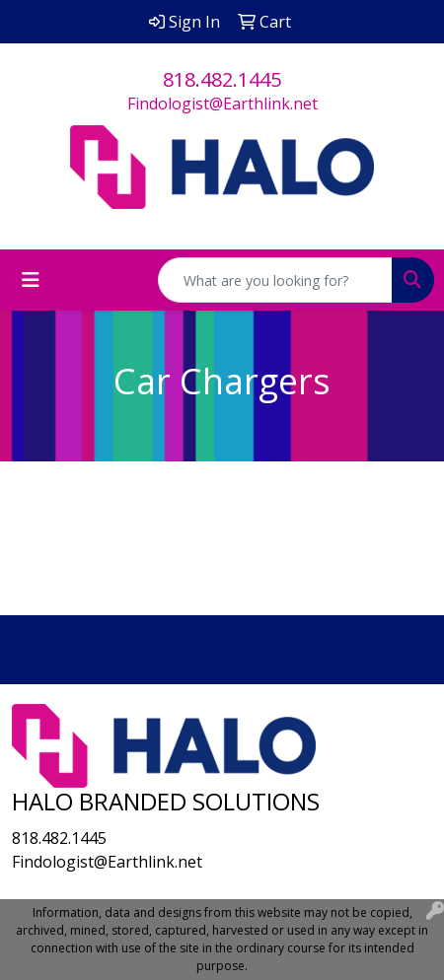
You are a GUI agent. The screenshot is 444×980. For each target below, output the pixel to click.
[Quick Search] (275, 280)
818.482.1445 (222, 79)
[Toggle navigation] (31, 280)
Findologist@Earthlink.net (222, 104)
